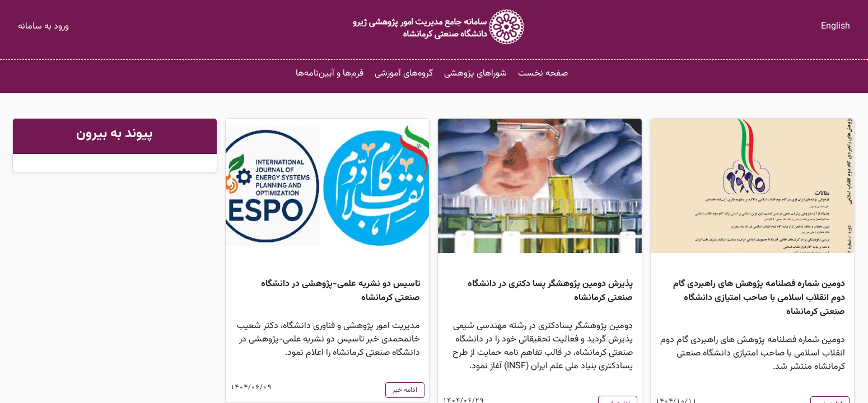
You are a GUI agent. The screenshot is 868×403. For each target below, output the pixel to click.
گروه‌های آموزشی (404, 74)
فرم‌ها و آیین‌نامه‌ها (330, 74)
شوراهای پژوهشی (475, 74)
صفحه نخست (543, 74)
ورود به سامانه (43, 27)
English (836, 27)
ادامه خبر (405, 390)
